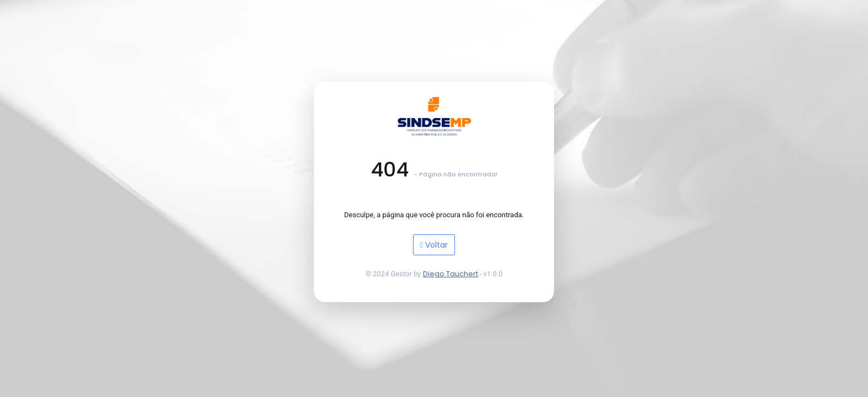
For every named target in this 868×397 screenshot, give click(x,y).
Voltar (434, 245)
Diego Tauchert (451, 274)
